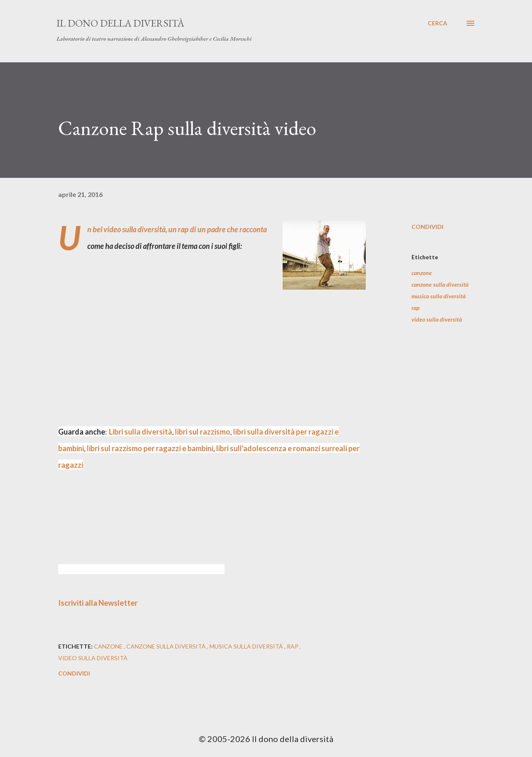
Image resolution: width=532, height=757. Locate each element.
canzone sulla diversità (440, 284)
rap (415, 308)
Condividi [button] (427, 227)
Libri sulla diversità (140, 432)
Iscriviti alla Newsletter (98, 603)
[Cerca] (437, 23)
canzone (422, 273)
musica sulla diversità (438, 296)
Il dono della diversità (120, 23)
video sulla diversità (437, 319)
